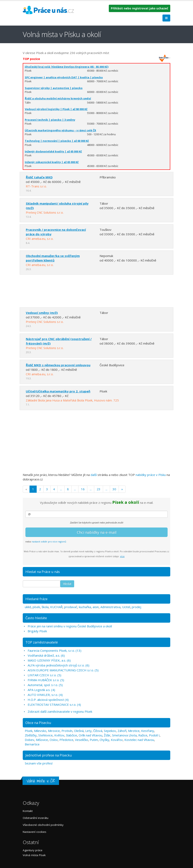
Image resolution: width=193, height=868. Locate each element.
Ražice (143, 735)
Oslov (54, 740)
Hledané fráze (36, 599)
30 (114, 489)
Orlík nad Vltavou (90, 735)
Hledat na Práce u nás (43, 572)
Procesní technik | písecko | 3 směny (50, 120)
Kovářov (117, 740)
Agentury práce (33, 850)
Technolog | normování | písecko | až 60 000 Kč (57, 141)
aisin (96, 607)
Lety (88, 731)
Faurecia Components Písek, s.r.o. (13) (54, 650)
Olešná (79, 731)
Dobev (30, 740)
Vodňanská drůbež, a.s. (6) (46, 655)
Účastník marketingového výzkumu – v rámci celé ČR (60, 130)
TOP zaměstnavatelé (42, 642)
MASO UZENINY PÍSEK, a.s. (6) (49, 660)
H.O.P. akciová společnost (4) (48, 700)
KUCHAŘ (56, 607)
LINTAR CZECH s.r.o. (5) (44, 675)
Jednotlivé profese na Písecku (49, 755)
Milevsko (40, 731)
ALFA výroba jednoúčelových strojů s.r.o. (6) (58, 665)
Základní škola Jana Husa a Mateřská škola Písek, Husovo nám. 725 (72, 400)
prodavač (71, 607)
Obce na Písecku (38, 723)
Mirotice (134, 731)
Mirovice (54, 731)
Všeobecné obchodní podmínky (43, 825)
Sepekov (110, 731)
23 (99, 489)
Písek (29, 731)
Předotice (66, 740)
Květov (59, 735)
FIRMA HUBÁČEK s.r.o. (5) (46, 680)
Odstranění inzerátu (36, 818)
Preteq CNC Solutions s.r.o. (45, 212)
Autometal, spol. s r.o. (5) (45, 685)
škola (45, 607)
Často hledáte (36, 618)
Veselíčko (82, 740)
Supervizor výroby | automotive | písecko (54, 88)
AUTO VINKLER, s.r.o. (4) (45, 695)
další (94, 475)
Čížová (98, 731)
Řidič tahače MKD (39, 177)
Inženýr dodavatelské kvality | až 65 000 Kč (53, 151)
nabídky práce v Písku (151, 475)
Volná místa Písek (34, 855)
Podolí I (154, 735)
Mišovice (42, 740)
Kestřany (148, 731)
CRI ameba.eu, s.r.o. (40, 239)
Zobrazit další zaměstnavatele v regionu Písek (60, 711)
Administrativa (110, 607)
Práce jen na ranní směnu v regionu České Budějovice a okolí (70, 626)
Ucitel (126, 607)
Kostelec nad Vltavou (139, 740)
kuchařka (85, 607)
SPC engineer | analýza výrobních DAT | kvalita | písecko (64, 77)
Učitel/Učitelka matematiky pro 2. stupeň (58, 391)
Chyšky (104, 740)
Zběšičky (31, 735)
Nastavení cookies (35, 832)
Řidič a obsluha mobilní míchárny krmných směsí (58, 98)
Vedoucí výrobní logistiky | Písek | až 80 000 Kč (56, 109)
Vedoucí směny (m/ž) (42, 313)
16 (83, 489)
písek (36, 607)
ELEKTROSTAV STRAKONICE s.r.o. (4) (54, 705)
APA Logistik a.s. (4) (41, 690)
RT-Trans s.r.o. (36, 186)
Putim (94, 740)
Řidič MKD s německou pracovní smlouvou (58, 365)
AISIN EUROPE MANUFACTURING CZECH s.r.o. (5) (63, 670)
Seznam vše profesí (39, 763)
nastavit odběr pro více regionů (49, 542)
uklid (28, 607)
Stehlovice (45, 735)
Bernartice (32, 744)
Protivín (67, 731)
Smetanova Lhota (124, 735)
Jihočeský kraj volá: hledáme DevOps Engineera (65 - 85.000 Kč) (67, 67)
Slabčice (72, 735)
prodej (136, 607)
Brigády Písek (37, 631)
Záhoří (122, 731)
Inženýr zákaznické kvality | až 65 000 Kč (52, 162)
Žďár (107, 735)
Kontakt (28, 811)
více (122, 556)
